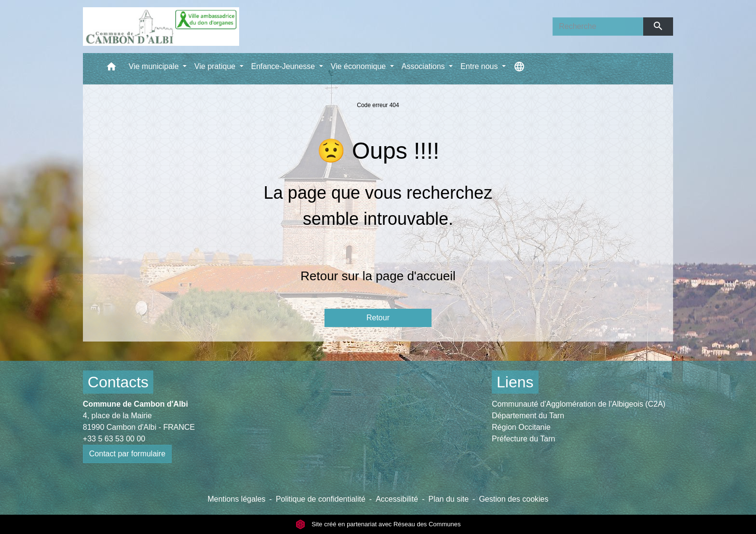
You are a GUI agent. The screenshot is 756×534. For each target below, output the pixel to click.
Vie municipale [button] (155, 66)
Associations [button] (424, 66)
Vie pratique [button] (216, 66)
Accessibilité (397, 499)
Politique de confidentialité (321, 499)
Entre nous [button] (480, 66)
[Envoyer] (658, 27)
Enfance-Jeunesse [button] (284, 66)
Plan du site (448, 499)
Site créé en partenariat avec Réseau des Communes (378, 524)
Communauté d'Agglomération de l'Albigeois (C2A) (579, 404)
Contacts (118, 382)
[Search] (598, 27)
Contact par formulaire (127, 454)
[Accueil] (161, 27)
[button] (111, 69)
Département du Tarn (528, 416)
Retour (378, 318)
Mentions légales (236, 499)
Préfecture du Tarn (523, 439)
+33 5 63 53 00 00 (114, 439)
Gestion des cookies (513, 499)
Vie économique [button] (359, 66)
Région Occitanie (521, 427)
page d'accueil (415, 276)
